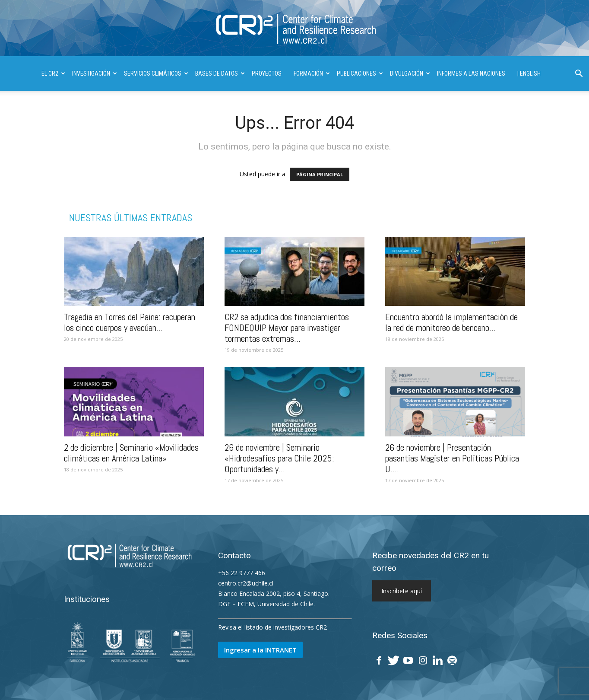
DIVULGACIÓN (410, 73)
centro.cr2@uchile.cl (246, 583)
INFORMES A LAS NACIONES (471, 73)
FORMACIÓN (312, 73)
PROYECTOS (267, 73)
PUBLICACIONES (360, 73)
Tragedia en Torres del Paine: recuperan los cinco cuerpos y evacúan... (130, 322)
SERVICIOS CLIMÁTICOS (156, 73)
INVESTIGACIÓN (95, 73)
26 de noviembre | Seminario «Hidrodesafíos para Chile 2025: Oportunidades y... (279, 458)
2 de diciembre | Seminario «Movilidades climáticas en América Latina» (131, 453)
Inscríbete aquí (402, 591)
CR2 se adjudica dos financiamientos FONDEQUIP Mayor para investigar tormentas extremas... (287, 328)
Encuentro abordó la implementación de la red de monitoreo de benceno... (451, 322)
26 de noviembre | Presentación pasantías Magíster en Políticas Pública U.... (452, 458)
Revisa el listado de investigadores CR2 (272, 627)
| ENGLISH (529, 73)
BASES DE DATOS (220, 73)
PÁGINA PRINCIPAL (320, 174)
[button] (579, 75)
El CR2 (53, 73)
